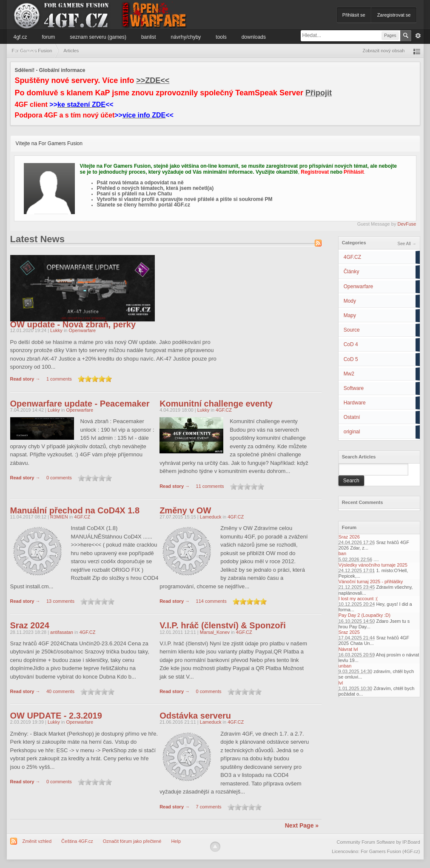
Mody (350, 301)
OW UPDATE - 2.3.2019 (56, 716)
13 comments (60, 602)
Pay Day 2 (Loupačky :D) (365, 615)
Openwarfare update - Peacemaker (80, 404)
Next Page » (302, 825)
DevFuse (407, 224)
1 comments (59, 379)
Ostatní (352, 417)
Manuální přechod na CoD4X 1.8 (75, 510)
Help (176, 841)
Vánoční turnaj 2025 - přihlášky (371, 582)
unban (345, 666)
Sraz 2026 (349, 537)
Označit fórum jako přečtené (132, 841)
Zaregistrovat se (394, 15)
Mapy (350, 315)
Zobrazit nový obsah (383, 51)
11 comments (210, 486)
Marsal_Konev (215, 632)
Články (352, 272)
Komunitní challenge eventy (216, 404)
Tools (221, 37)
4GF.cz (20, 37)
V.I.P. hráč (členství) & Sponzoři (223, 625)
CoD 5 (351, 359)
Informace (25, 51)
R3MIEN (59, 517)
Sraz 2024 (30, 625)
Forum (49, 37)
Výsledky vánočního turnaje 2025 (373, 565)
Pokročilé (418, 36)
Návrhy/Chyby (186, 37)
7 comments (209, 807)
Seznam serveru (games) (98, 37)
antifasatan (62, 632)
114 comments (211, 602)
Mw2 (349, 374)
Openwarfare (358, 286)
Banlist (149, 37)
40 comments (60, 692)
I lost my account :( (358, 599)
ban (342, 553)
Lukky (57, 330)
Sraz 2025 (349, 632)
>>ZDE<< (153, 80)
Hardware (355, 403)
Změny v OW (185, 510)
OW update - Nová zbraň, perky (73, 324)
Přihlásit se (354, 15)
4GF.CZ (352, 257)
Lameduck (211, 517)
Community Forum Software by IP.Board (378, 842)
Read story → (25, 379)
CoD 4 (351, 344)
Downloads (254, 37)
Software (354, 388)
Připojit (319, 93)
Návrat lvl (348, 649)
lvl (341, 683)
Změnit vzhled (37, 841)
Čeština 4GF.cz (77, 841)
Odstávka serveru (195, 716)
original (352, 432)
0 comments (59, 478)
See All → (407, 244)
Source (352, 330)
